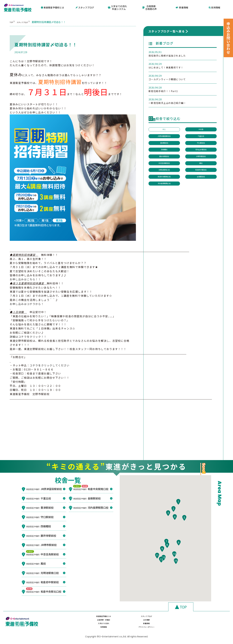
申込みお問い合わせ (228, 38)
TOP (12, 21)
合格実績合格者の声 (150, 7)
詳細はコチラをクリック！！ (28, 336)
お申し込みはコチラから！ (27, 303)
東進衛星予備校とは (53, 7)
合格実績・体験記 (168, 619)
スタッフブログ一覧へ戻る (167, 31)
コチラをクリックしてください (50, 365)
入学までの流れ (99, 625)
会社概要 (202, 619)
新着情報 (182, 7)
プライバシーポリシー (202, 625)
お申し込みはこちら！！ (25, 279)
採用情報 (214, 7)
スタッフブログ (85, 7)
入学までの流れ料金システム (117, 7)
